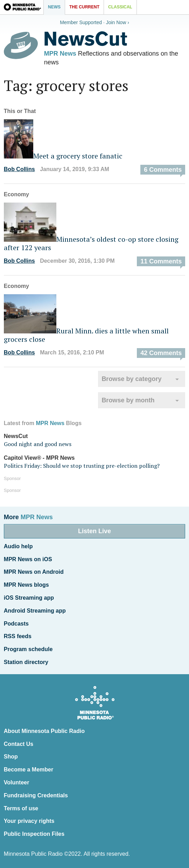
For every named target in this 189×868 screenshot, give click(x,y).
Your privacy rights (29, 821)
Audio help (18, 546)
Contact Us (19, 744)
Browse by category (131, 379)
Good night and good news (38, 444)
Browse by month (128, 400)
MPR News (60, 54)
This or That (20, 111)
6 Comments (163, 170)
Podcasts (16, 624)
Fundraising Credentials (36, 795)
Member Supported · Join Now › (94, 22)
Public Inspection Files (34, 834)
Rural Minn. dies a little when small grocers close (86, 335)
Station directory (26, 662)
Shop (11, 757)
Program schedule (28, 649)
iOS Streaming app (29, 598)
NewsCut (16, 436)
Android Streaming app (35, 611)
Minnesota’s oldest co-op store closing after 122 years (91, 243)
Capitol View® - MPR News (39, 458)
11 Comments (161, 261)
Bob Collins (19, 169)
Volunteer (17, 782)
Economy (16, 194)
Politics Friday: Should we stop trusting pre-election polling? (82, 466)
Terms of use (21, 808)
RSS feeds (18, 636)
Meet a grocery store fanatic (63, 156)
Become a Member (29, 770)
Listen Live (94, 531)
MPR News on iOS (28, 559)
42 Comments (161, 353)
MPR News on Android (34, 572)
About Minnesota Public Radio (44, 731)
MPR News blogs (26, 585)
